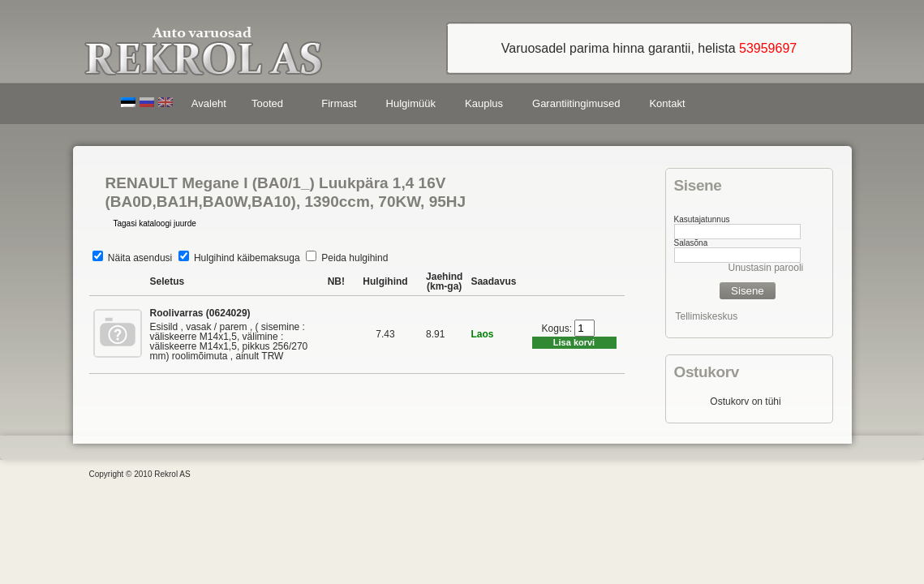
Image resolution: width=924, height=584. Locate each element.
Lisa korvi (574, 342)
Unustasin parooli (766, 268)
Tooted (270, 106)
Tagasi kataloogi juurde (155, 223)
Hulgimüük (411, 103)
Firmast (339, 103)
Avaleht (209, 103)
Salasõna (691, 243)
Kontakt (667, 103)
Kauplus (484, 103)
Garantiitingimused (576, 103)
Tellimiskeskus (707, 316)
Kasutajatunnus (702, 219)
